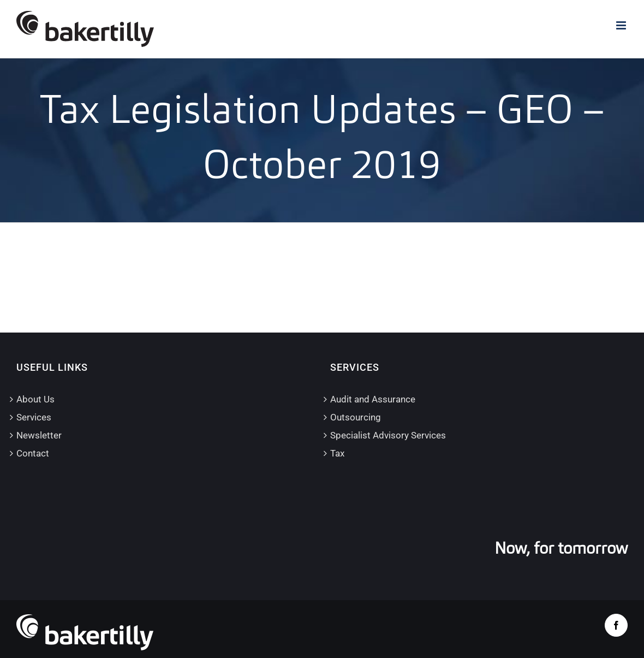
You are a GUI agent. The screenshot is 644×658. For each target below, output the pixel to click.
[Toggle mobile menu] (622, 25)
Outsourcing (356, 417)
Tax (337, 453)
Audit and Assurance (373, 399)
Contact (33, 453)
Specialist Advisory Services (388, 435)
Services (34, 417)
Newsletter (39, 435)
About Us (35, 399)
